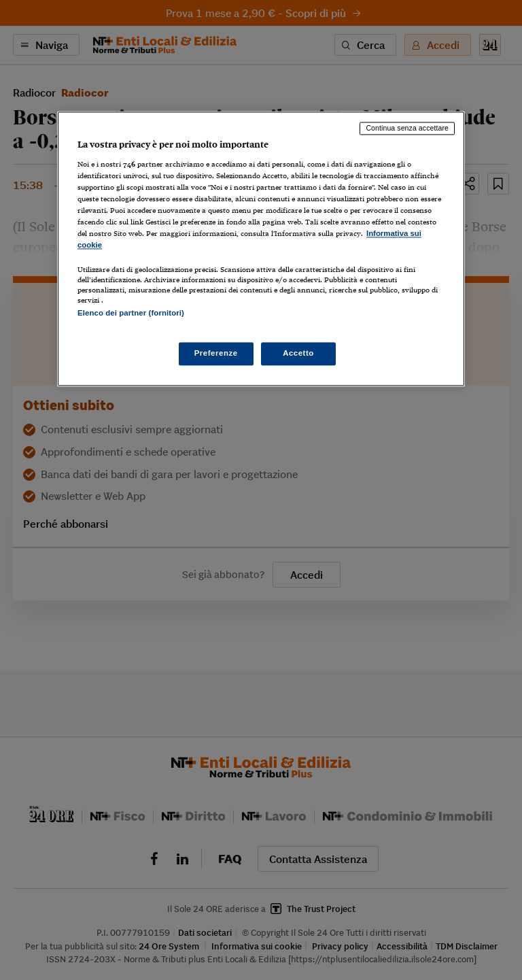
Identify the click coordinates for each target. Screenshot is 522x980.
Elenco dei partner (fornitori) (131, 314)
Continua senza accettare (407, 129)
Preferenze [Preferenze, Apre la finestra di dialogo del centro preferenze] (216, 353)
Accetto (298, 353)
